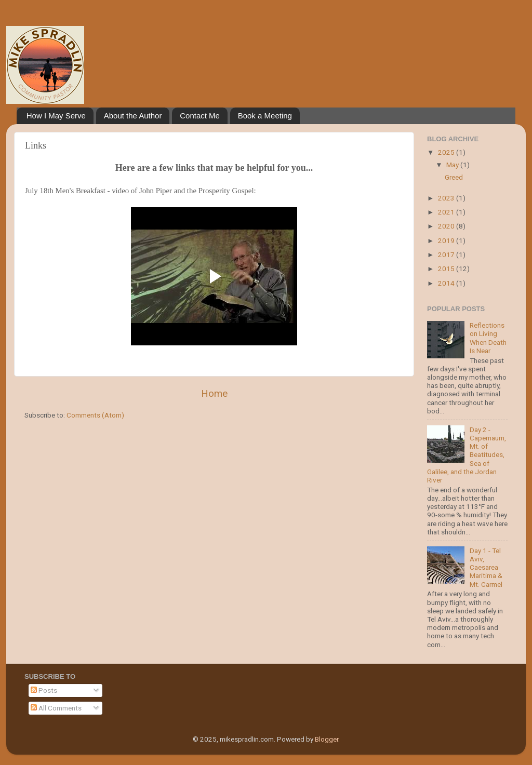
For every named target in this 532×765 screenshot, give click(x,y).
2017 (447, 254)
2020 (447, 226)
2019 (447, 240)
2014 (447, 283)
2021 (447, 212)
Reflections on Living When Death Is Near (488, 338)
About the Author (133, 116)
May (453, 165)
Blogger (327, 739)
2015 (447, 269)
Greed (454, 177)
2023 (447, 198)
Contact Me (200, 116)
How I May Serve (56, 116)
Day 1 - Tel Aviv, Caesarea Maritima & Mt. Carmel (486, 567)
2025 (447, 152)
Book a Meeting (265, 116)
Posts (44, 690)
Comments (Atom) (95, 415)
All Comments (56, 708)
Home (214, 393)
